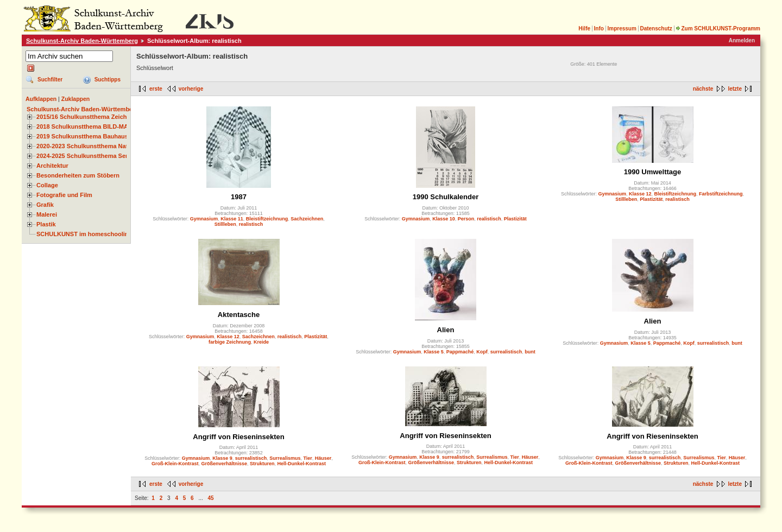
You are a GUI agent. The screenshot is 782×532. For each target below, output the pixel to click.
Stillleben (225, 224)
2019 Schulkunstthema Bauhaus (82, 136)
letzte (735, 89)
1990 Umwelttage (653, 172)
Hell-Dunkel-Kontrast (302, 464)
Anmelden (742, 40)
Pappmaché (460, 352)
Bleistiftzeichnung (267, 219)
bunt (530, 352)
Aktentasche (239, 315)
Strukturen (262, 464)
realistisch (251, 224)
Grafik (45, 205)
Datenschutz (656, 28)
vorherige (191, 89)
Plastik (46, 224)
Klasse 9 (222, 458)
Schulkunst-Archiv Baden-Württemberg (82, 41)
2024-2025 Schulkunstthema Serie (85, 156)
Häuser (323, 458)
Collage (47, 185)
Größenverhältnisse (224, 464)
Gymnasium (204, 219)
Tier (307, 458)
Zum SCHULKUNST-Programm (718, 28)
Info (599, 28)
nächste (703, 89)
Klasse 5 (434, 352)
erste (156, 89)
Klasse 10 (444, 219)
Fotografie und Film (64, 195)
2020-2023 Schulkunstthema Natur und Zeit (97, 146)
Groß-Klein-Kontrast (175, 464)
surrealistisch (506, 352)
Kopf (482, 352)
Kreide (261, 342)
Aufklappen (41, 99)
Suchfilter (50, 80)
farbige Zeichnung (230, 342)
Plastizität (515, 219)
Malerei (47, 214)
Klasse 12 (640, 194)
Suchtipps (108, 80)
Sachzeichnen (307, 219)
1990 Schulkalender (446, 197)
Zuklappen (76, 99)
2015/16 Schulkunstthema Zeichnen (87, 117)
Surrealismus (285, 458)
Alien (446, 330)
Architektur (52, 166)
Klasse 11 (232, 219)
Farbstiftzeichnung (721, 194)
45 (211, 498)
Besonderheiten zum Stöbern (78, 175)
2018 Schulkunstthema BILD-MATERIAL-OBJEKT (106, 126)
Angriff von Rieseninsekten (238, 437)
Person (466, 219)
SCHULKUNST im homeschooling (84, 234)
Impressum (622, 28)
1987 (239, 197)
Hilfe (584, 28)
